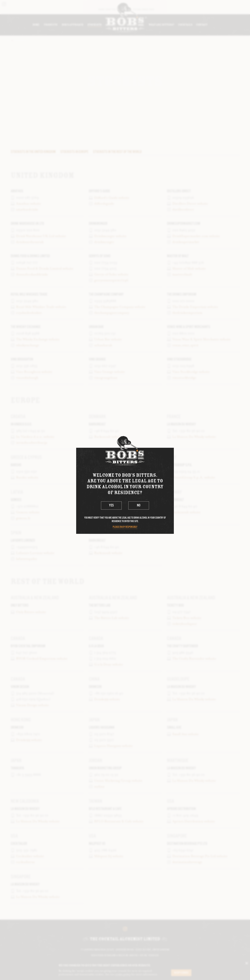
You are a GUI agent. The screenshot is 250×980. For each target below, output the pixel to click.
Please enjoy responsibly (125, 527)
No (139, 505)
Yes (111, 505)
